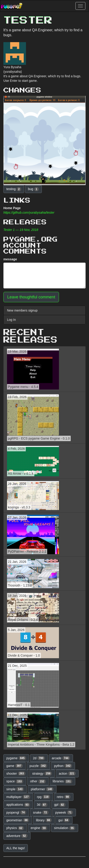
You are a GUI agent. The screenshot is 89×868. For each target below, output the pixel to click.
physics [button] (15, 828)
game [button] (15, 766)
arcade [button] (61, 758)
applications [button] (18, 805)
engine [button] (39, 828)
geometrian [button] (18, 820)
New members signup (22, 310)
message (10, 259)
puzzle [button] (38, 766)
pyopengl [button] (16, 812)
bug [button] (33, 189)
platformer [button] (42, 789)
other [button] (38, 781)
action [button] (67, 774)
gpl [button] (60, 805)
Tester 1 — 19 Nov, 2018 (21, 230)
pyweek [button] (64, 812)
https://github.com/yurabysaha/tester (29, 213)
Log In (11, 320)
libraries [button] (62, 781)
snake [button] (41, 812)
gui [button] (64, 820)
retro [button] (64, 797)
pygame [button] (16, 758)
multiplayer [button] (18, 797)
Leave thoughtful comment (31, 297)
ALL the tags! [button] (16, 848)
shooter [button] (16, 774)
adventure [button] (17, 836)
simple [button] (15, 789)
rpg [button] (44, 797)
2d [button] (39, 758)
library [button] (44, 820)
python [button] (63, 766)
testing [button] (14, 189)
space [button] (15, 781)
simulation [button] (65, 828)
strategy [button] (42, 774)
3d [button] (42, 805)
